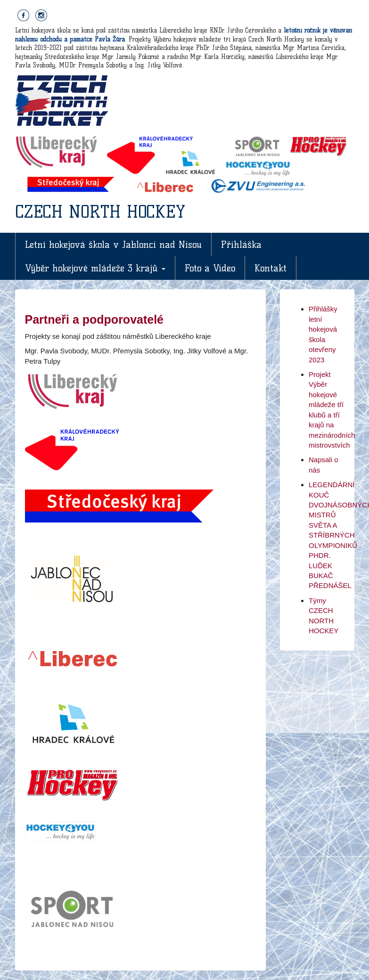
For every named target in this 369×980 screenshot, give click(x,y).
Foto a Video (210, 268)
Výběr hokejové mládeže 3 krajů (95, 268)
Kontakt (271, 268)
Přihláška (241, 245)
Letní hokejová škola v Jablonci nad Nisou (113, 245)
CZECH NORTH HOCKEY (100, 212)
